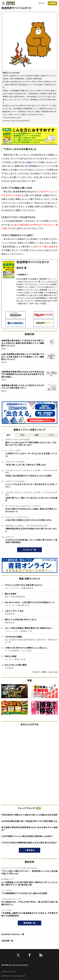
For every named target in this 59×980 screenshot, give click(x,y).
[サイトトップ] (10, 3)
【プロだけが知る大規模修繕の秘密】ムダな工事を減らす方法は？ (29, 843)
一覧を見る (30, 850)
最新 (8, 435)
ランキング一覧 (30, 550)
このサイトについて (8, 972)
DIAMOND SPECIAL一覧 (13, 934)
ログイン (42, 3)
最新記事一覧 (30, 923)
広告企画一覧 (7, 941)
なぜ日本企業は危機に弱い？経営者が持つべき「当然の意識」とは (29, 821)
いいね (51, 435)
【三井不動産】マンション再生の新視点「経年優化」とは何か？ (27, 836)
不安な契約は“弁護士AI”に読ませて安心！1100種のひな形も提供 (29, 815)
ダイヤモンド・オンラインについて (15, 965)
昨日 (22, 435)
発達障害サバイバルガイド (33, 262)
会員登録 (52, 3)
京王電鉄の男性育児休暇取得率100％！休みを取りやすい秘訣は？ (30, 829)
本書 (28, 162)
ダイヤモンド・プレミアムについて (13, 976)
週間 (37, 435)
